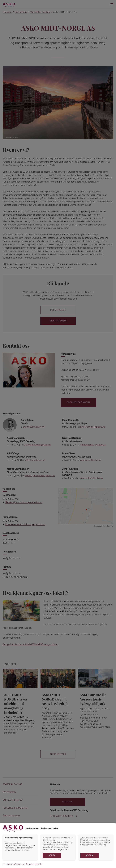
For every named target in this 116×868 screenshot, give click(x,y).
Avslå (90, 855)
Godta (52, 855)
